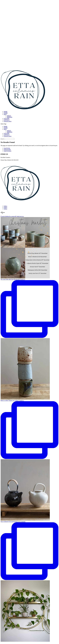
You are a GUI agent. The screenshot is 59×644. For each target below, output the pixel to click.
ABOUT (9, 116)
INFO (5, 114)
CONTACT (7, 120)
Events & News (8, 121)
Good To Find (7, 150)
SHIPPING (10, 117)
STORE (6, 113)
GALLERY (7, 119)
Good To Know (7, 151)
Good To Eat (7, 148)
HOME (5, 112)
